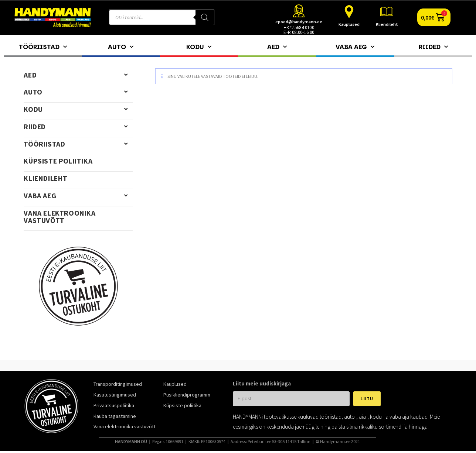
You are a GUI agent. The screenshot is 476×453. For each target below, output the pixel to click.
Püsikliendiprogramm (187, 395)
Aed (277, 47)
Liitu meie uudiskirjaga (262, 383)
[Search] (205, 17)
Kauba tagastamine (115, 416)
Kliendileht (387, 24)
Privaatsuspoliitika (114, 405)
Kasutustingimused (115, 395)
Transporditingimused (118, 384)
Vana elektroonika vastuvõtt (59, 217)
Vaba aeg (355, 47)
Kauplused (349, 24)
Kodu (199, 47)
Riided (433, 47)
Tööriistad (43, 47)
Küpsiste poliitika (58, 161)
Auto (121, 47)
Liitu (367, 399)
